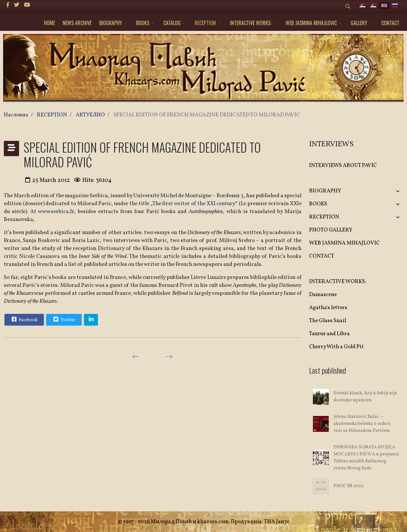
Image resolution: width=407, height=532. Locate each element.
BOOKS (143, 23)
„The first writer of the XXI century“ (195, 204)
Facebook (24, 319)
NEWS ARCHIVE (77, 23)
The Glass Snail (328, 321)
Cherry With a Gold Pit (336, 347)
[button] (388, 191)
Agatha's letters (328, 308)
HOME (49, 23)
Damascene (323, 295)
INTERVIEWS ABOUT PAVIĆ (343, 166)
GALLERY (359, 23)
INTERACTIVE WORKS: (251, 23)
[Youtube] (27, 5)
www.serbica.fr (56, 212)
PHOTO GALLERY (331, 230)
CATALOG (172, 23)
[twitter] (17, 5)
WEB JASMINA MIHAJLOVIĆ (311, 23)
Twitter (64, 319)
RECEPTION (205, 23)
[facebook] (8, 5)
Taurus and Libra (329, 334)
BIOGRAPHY (111, 23)
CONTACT (390, 23)
